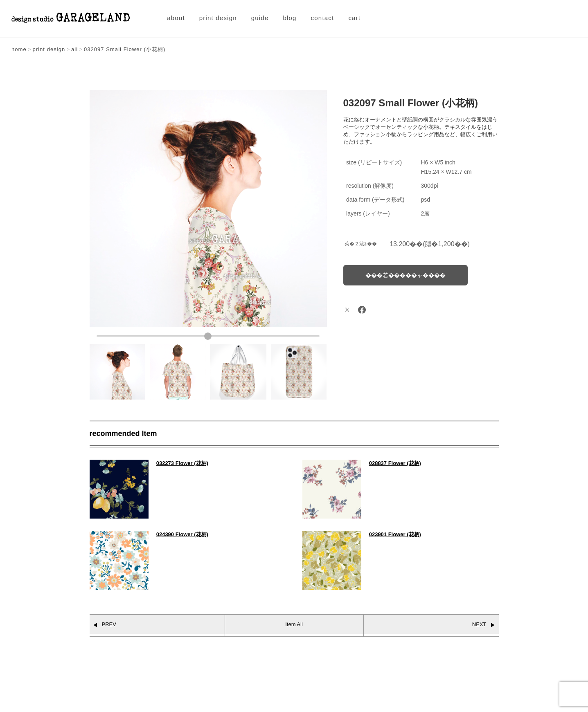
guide (260, 18)
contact (323, 18)
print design (218, 18)
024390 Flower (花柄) (182, 534)
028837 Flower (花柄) (395, 463)
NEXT (479, 624)
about (176, 18)
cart (354, 18)
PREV (109, 624)
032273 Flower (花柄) (182, 463)
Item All (294, 624)
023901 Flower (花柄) (395, 534)
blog (289, 18)
